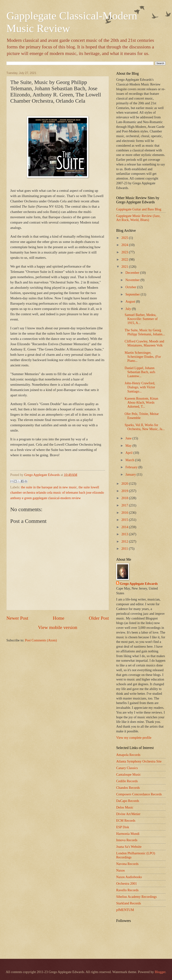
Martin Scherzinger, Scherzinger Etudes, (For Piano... (143, 357)
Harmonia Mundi (128, 834)
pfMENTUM (125, 910)
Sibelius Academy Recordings (137, 897)
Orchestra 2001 (127, 884)
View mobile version (58, 627)
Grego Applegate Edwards (139, 584)
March (130, 460)
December (133, 273)
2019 (125, 491)
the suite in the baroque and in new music (49, 487)
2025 (125, 238)
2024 (125, 245)
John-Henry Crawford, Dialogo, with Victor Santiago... (140, 387)
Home (59, 618)
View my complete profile (134, 738)
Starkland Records (129, 903)
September (133, 294)
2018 (125, 498)
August (131, 302)
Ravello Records (127, 890)
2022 (125, 260)
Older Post (99, 618)
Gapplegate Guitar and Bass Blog (139, 209)
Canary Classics (127, 768)
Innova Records (127, 840)
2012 (125, 542)
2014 (125, 527)
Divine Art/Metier (128, 814)
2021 (125, 267)
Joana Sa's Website (129, 847)
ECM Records (126, 821)
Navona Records (127, 864)
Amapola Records (128, 755)
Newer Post (17, 618)
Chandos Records (128, 788)
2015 (125, 520)
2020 (125, 484)
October (131, 287)
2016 (125, 513)
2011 (125, 549)
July (129, 309)
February (132, 467)
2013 (125, 534)
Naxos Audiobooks (129, 877)
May (129, 446)
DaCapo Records (128, 801)
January (131, 474)
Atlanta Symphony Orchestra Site (139, 761)
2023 (125, 252)
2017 (125, 505)
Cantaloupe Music (128, 775)
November (133, 280)
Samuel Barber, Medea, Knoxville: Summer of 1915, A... (141, 319)
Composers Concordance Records (139, 794)
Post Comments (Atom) (41, 640)
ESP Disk (123, 827)
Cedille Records (127, 781)
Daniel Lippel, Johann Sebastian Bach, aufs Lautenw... (140, 372)
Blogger (160, 972)
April (129, 453)
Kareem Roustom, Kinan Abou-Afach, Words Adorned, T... (141, 403)
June (129, 438)
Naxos (120, 870)
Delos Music (125, 807)
